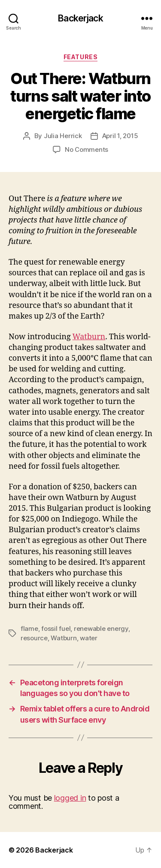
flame (29, 628)
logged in (70, 798)
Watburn (89, 337)
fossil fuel (56, 628)
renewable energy (101, 628)
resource (34, 638)
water (89, 638)
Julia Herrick (63, 136)
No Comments (87, 149)
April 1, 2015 (120, 136)
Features (80, 57)
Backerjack (80, 18)
